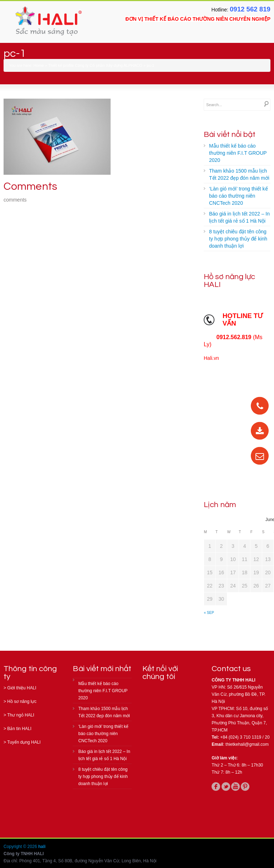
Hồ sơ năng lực (22, 701)
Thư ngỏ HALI (21, 715)
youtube (235, 787)
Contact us (231, 669)
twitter (226, 787)
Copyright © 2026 (21, 847)
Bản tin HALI (19, 729)
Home (39, 65)
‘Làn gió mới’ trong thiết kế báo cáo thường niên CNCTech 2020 (239, 196)
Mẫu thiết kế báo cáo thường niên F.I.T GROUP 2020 (238, 153)
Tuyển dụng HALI (24, 742)
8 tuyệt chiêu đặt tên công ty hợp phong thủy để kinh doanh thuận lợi (238, 239)
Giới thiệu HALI (22, 688)
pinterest (245, 787)
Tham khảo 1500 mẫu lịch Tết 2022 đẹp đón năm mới (239, 174)
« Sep (209, 613)
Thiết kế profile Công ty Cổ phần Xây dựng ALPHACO (95, 65)
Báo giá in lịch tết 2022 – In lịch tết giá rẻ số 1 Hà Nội (239, 217)
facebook (216, 787)
